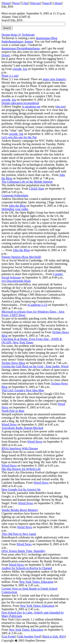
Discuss (36, 3)
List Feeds (9, 636)
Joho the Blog (17, 206)
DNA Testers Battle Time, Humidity (23, 551)
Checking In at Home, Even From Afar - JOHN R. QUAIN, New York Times (32, 341)
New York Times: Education (36, 582)
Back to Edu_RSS (54, 636)
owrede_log (20, 69)
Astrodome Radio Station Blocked (22, 428)
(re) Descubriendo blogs (16, 281)
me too (61, 106)
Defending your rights (15, 209)
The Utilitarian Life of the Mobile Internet (27, 182)
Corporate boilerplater (15, 195)
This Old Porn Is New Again (19, 534)
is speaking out (31, 106)
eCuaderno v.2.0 (37, 305)
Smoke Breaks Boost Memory (20, 510)
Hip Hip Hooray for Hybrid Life (21, 469)
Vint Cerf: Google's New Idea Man (23, 390)
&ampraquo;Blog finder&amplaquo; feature (29, 40)
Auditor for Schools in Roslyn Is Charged (27, 568)
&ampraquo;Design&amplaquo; (21, 48)
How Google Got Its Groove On (21, 489)
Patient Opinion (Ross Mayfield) (21, 257)
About (58, 3)
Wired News (9, 424)
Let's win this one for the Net (19, 137)
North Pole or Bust (13, 411)
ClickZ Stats (37, 189)
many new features (54, 79)
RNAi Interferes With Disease (20, 448)
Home (6, 3)
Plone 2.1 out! (10, 76)
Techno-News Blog (13, 363)
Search (47, 3)
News (16, 3)
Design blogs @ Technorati (18, 35)
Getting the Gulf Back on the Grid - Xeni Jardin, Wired (35, 366)
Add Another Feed (29, 636)
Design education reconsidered (20, 103)
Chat (25, 3)
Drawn (6, 55)
